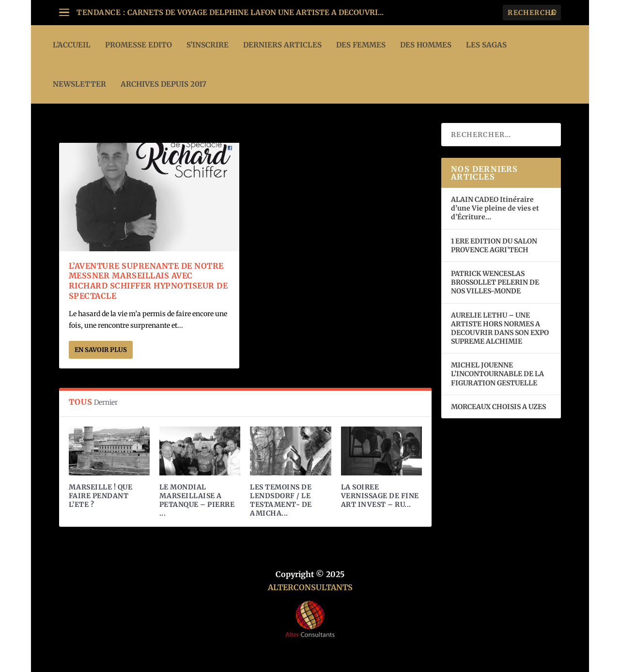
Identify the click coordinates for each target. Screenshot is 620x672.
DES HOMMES (426, 45)
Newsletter (79, 84)
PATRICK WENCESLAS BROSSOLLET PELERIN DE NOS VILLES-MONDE (495, 282)
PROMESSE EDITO (139, 45)
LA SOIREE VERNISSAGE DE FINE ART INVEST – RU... (380, 496)
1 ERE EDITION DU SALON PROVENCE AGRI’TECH (494, 245)
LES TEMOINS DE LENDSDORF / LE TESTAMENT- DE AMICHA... (281, 500)
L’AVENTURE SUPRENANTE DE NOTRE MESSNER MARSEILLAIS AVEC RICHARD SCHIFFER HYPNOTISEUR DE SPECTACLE (148, 281)
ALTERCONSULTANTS (310, 587)
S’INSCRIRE (208, 45)
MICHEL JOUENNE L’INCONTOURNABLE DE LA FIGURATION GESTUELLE (497, 374)
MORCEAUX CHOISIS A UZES (498, 407)
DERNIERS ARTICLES (282, 45)
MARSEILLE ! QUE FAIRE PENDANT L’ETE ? (101, 496)
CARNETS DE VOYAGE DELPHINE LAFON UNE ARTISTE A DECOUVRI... (256, 12)
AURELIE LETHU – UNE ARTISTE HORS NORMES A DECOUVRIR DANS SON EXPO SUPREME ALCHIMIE (500, 328)
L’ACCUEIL (72, 45)
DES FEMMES (361, 45)
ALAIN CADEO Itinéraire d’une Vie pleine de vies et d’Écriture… (495, 208)
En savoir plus (101, 350)
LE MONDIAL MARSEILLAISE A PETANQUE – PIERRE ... (197, 500)
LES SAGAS (486, 45)
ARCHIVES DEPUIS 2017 (163, 84)
